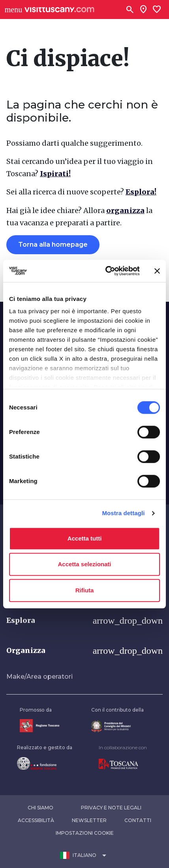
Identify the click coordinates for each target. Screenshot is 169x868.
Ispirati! (55, 174)
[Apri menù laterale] (13, 10)
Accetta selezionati (84, 564)
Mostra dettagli (123, 513)
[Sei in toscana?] (143, 10)
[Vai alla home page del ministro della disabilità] (117, 726)
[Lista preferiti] (157, 10)
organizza (125, 210)
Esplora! (141, 192)
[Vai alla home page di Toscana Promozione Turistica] (123, 764)
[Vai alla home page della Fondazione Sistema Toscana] (45, 763)
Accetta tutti (85, 538)
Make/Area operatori (39, 677)
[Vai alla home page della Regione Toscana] (39, 726)
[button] (84, 621)
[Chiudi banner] (157, 271)
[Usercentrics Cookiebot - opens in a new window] (106, 271)
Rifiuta (85, 590)
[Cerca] (130, 10)
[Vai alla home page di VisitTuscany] (59, 10)
